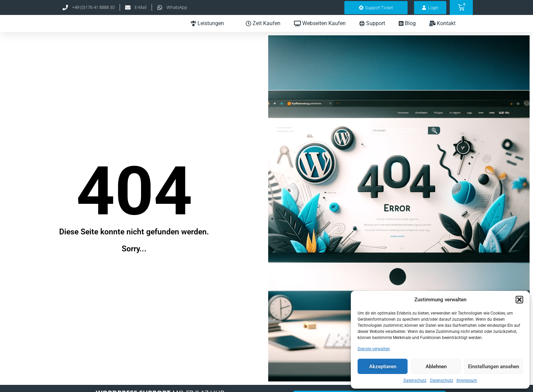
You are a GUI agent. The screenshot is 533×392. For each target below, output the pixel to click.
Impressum (467, 380)
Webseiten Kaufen (320, 29)
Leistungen (211, 29)
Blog (407, 29)
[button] (519, 300)
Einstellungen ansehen (494, 367)
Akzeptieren (383, 367)
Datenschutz (415, 380)
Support (372, 29)
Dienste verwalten (374, 349)
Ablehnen (436, 367)
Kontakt (446, 29)
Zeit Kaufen (263, 29)
